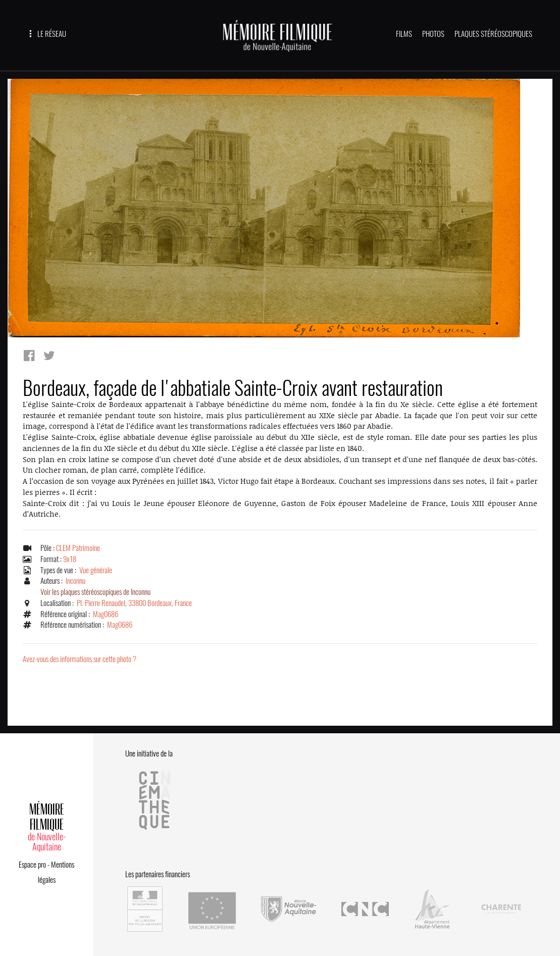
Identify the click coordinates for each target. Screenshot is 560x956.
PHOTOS (433, 34)
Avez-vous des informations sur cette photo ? (80, 659)
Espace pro (32, 865)
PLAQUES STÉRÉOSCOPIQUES (493, 34)
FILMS (404, 34)
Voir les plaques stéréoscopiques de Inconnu (95, 592)
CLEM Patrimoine (78, 548)
